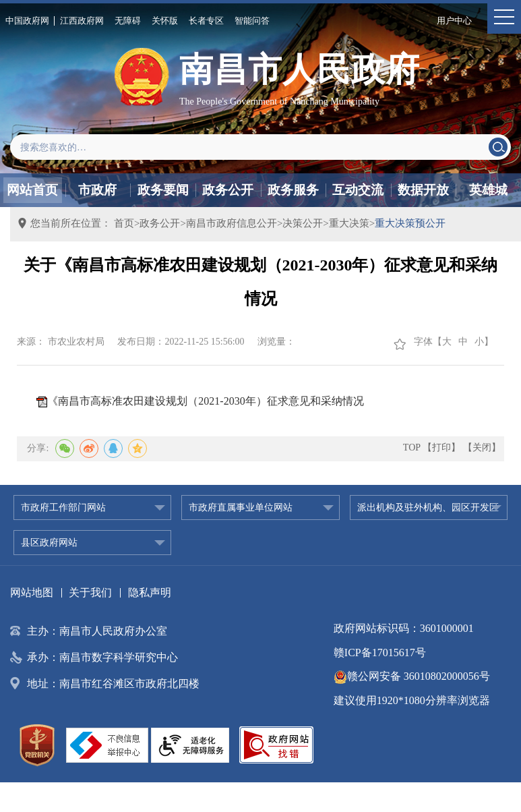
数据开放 (423, 190)
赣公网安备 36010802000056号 (412, 676)
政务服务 (293, 190)
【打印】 (441, 447)
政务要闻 (163, 190)
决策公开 (303, 223)
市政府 (97, 190)
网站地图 (32, 592)
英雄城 (488, 190)
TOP (412, 447)
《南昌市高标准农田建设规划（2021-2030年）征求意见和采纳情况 (205, 401)
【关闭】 (482, 447)
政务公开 (228, 190)
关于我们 (90, 592)
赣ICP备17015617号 (380, 652)
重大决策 (349, 223)
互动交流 (358, 190)
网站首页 (32, 190)
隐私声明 (150, 592)
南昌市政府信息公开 (232, 223)
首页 (124, 223)
